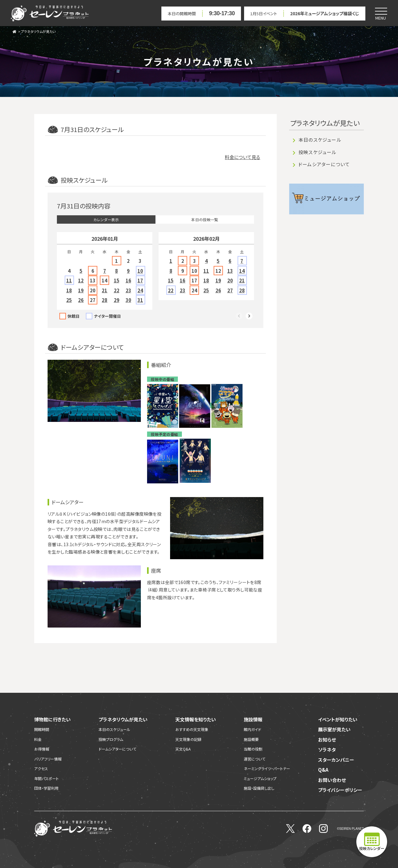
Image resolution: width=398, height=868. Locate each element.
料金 (38, 739)
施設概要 (251, 739)
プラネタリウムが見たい (38, 31)
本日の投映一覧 (205, 219)
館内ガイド (252, 729)
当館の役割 (253, 749)
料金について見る (243, 157)
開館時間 (42, 729)
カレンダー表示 (106, 219)
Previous (239, 316)
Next (249, 316)
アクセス (41, 768)
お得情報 (42, 749)
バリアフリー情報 (48, 759)
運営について (255, 759)
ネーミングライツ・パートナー (267, 768)
